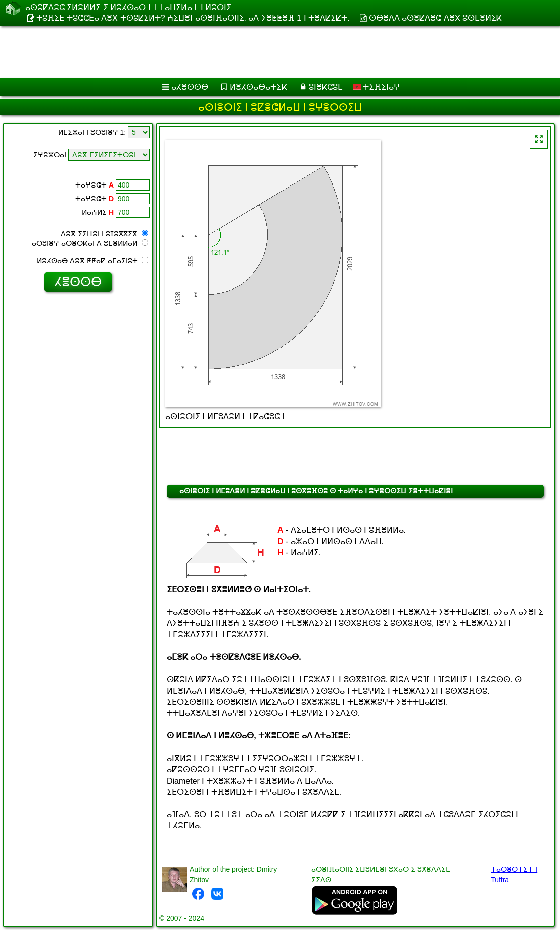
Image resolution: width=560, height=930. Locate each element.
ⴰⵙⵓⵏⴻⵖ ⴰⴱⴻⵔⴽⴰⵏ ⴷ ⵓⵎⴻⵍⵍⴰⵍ (90, 243)
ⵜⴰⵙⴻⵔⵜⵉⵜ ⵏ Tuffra (514, 874)
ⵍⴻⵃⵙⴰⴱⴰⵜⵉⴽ (258, 87)
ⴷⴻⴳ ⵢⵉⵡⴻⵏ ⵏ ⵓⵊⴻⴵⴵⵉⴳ (105, 234)
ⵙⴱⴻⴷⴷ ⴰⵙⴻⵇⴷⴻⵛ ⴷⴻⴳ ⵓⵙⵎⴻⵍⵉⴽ (435, 18)
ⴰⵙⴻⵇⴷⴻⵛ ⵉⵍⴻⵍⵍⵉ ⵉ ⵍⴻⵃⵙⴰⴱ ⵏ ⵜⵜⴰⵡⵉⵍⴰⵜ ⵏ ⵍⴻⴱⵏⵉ (128, 7)
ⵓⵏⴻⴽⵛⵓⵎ (326, 87)
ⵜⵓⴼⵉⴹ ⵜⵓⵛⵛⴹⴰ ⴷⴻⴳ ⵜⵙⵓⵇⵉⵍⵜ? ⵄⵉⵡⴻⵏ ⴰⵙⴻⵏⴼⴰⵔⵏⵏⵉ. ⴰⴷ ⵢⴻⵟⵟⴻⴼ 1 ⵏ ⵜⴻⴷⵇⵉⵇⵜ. (193, 18)
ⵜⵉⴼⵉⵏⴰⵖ (376, 87)
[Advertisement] (269, 52)
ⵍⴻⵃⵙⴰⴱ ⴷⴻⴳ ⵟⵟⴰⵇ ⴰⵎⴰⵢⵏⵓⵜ (92, 261)
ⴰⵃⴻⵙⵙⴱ (190, 87)
